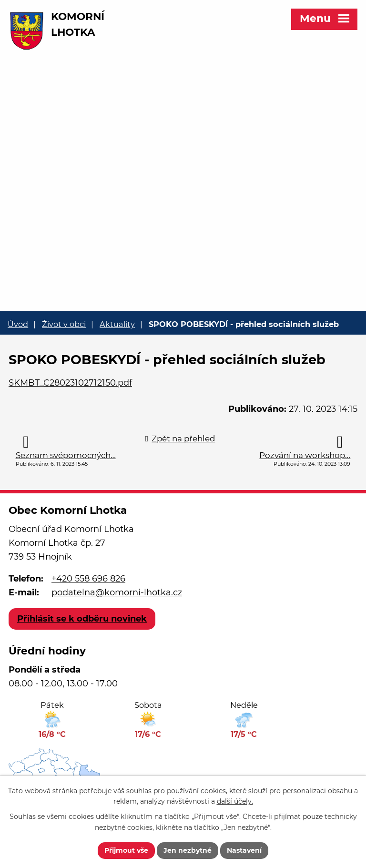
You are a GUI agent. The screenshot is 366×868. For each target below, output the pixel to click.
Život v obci (64, 324)
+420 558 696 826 (88, 579)
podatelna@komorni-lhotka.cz (117, 592)
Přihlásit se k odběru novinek (82, 619)
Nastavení (244, 850)
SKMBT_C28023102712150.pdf (70, 383)
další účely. (235, 802)
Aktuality (117, 324)
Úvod (18, 324)
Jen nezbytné (188, 850)
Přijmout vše (126, 850)
